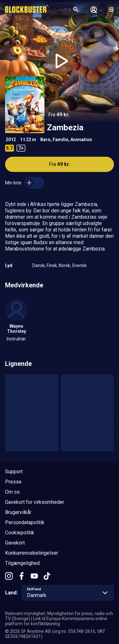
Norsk (64, 265)
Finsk (52, 265)
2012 (11, 140)
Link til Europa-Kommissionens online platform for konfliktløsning (56, 621)
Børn (45, 140)
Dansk (39, 265)
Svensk (79, 265)
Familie (60, 140)
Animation (81, 140)
